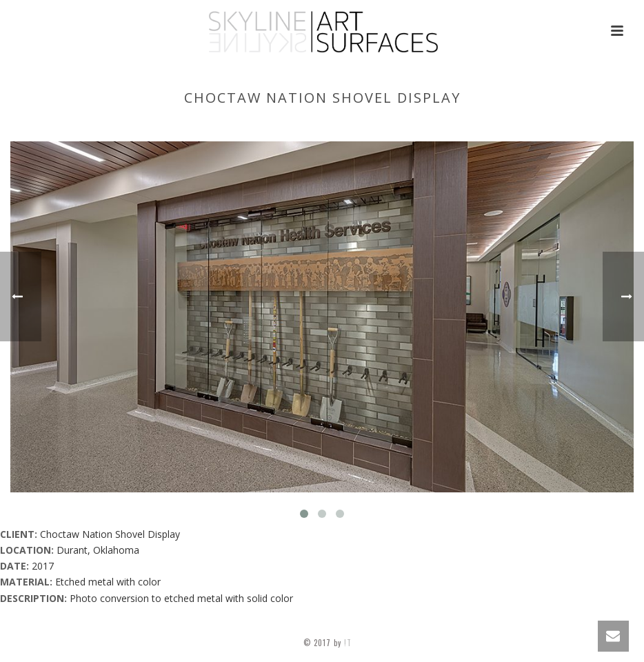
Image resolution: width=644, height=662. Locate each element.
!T (349, 643)
